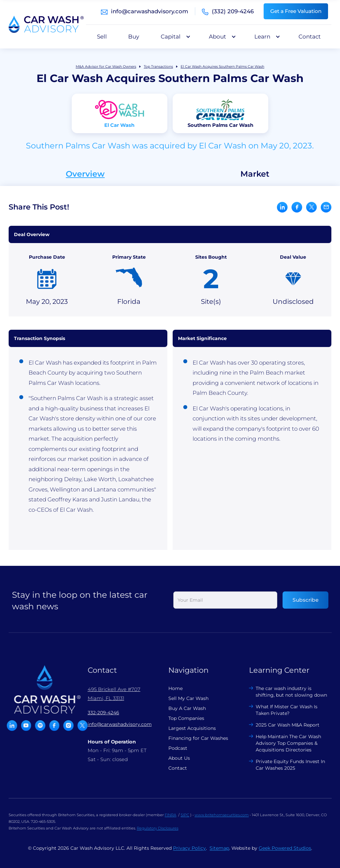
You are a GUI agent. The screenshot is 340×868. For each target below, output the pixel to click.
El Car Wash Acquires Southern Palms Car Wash (222, 67)
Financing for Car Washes (193, 738)
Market (255, 174)
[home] (46, 24)
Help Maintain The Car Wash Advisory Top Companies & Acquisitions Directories (284, 743)
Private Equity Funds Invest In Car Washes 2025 (286, 765)
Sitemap (219, 853)
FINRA (170, 820)
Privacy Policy (189, 853)
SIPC (185, 820)
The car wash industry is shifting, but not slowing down (287, 692)
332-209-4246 (98, 713)
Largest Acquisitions (187, 728)
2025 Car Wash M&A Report (283, 725)
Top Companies (181, 718)
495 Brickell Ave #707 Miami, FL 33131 (109, 694)
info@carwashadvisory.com (150, 11)
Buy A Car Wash (182, 708)
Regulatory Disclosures (158, 833)
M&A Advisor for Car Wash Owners (106, 67)
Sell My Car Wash (183, 698)
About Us (174, 758)
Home (170, 688)
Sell (102, 37)
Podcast (173, 748)
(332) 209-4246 (233, 11)
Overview (85, 174)
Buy (134, 37)
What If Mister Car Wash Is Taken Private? (282, 710)
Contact (310, 37)
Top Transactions (158, 67)
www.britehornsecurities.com (222, 820)
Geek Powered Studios (285, 853)
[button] (174, 37)
